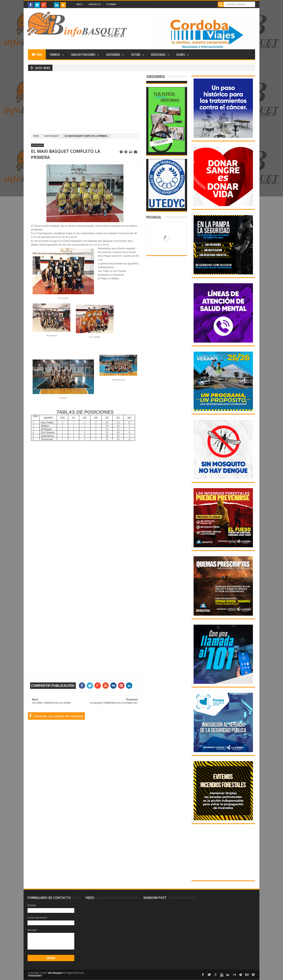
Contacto (94, 4)
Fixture (136, 54)
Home (37, 54)
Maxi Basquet (52, 136)
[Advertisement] (85, 103)
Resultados (158, 54)
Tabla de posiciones (83, 54)
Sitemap (111, 4)
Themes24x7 (35, 976)
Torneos (55, 54)
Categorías (113, 54)
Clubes (181, 54)
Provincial (154, 217)
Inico (79, 4)
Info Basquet (55, 973)
